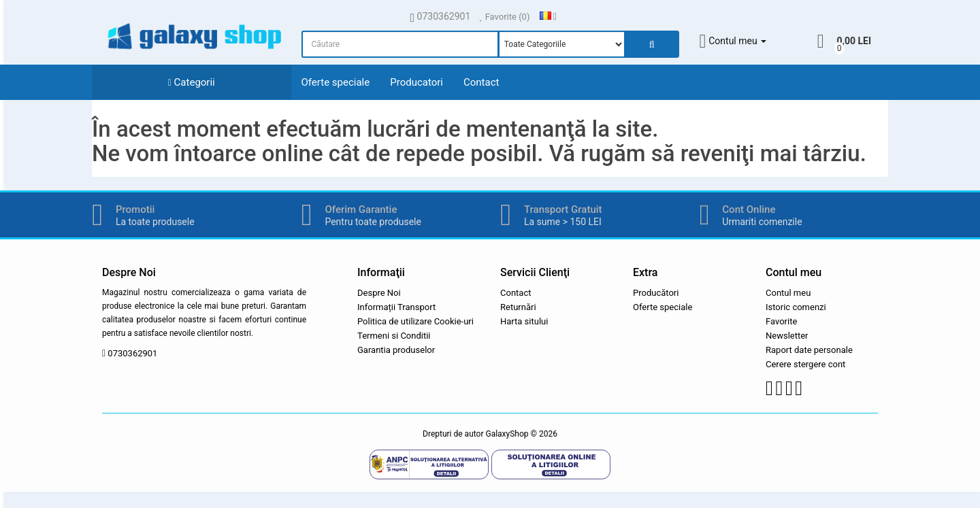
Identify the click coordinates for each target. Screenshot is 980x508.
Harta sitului (524, 321)
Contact (481, 82)
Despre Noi (379, 293)
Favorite (781, 321)
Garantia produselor (396, 350)
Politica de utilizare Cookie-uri (415, 321)
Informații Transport (396, 307)
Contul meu (788, 293)
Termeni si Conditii (394, 336)
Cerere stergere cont (805, 364)
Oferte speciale (336, 82)
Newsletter (787, 336)
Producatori (416, 82)
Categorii (192, 82)
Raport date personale (809, 350)
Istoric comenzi (796, 307)
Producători (656, 293)
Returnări (518, 307)
